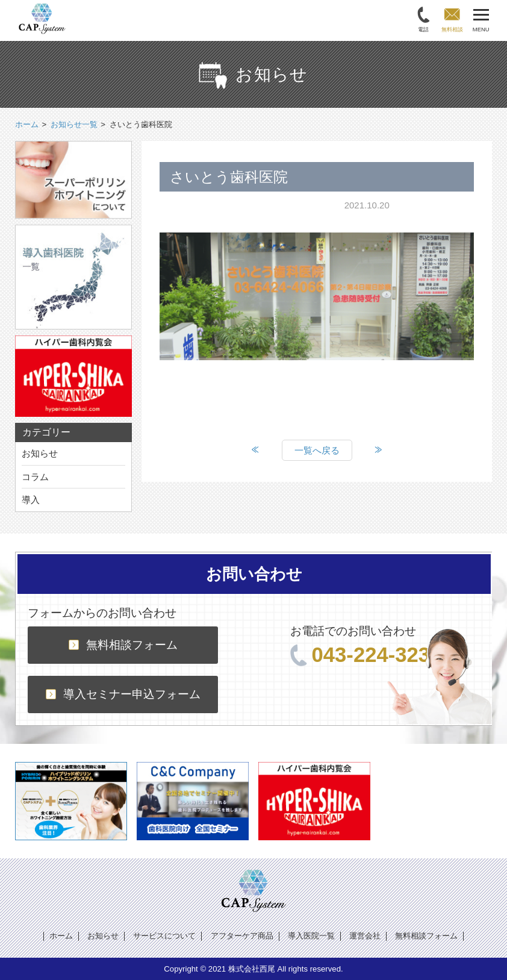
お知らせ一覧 (74, 124)
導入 (31, 500)
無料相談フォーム (123, 645)
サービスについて (164, 936)
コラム (35, 477)
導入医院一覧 (311, 936)
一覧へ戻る (317, 450)
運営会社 (365, 936)
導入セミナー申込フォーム (123, 694)
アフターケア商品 (242, 936)
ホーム (61, 936)
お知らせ (40, 453)
